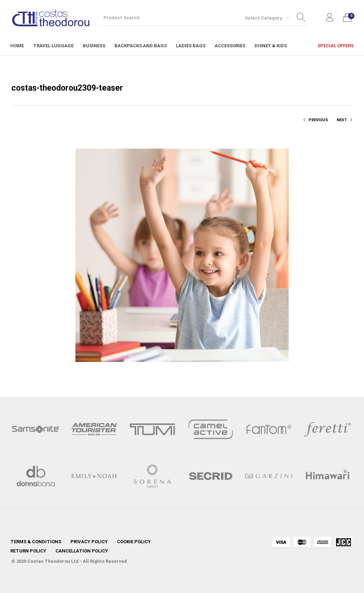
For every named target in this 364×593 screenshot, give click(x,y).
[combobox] (267, 18)
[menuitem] (17, 46)
